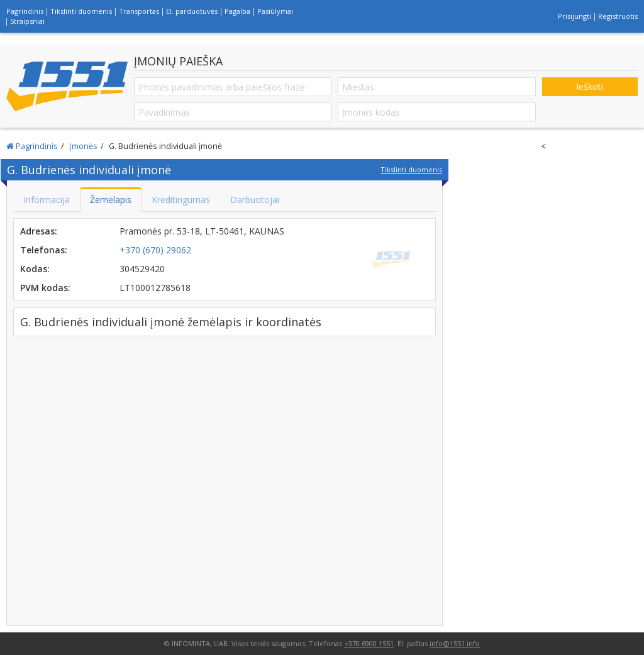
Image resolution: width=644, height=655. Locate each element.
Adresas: (39, 231)
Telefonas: (44, 250)
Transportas (139, 11)
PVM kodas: (45, 288)
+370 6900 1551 (369, 643)
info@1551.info (455, 643)
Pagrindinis (25, 11)
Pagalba (237, 11)
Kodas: (35, 269)
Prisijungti (575, 16)
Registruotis (618, 16)
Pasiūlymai (275, 11)
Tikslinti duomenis (81, 11)
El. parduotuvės (192, 11)
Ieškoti (590, 86)
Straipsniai (27, 21)
